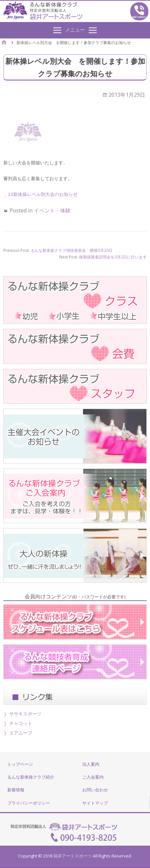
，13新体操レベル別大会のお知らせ (40, 194)
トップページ (20, 764)
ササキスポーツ (25, 714)
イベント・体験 (52, 210)
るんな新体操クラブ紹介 (31, 777)
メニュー (75, 30)
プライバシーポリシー (29, 803)
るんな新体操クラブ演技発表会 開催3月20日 (72, 250)
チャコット (21, 723)
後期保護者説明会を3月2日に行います (113, 257)
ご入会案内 (93, 777)
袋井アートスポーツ (73, 856)
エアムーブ (21, 733)
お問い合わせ (95, 790)
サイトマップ (95, 803)
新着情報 (16, 790)
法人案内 (91, 764)
